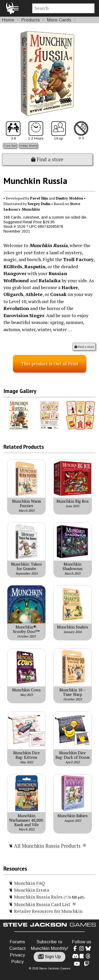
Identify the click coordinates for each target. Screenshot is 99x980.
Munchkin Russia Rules (39, 897)
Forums (17, 942)
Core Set (10, 145)
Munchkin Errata (32, 890)
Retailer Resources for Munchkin (48, 911)
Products (31, 20)
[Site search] (63, 8)
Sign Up (49, 957)
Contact (17, 948)
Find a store (47, 159)
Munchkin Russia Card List (42, 904)
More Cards (59, 20)
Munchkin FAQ (29, 883)
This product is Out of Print (50, 364)
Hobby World (28, 145)
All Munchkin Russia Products (47, 846)
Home (8, 20)
